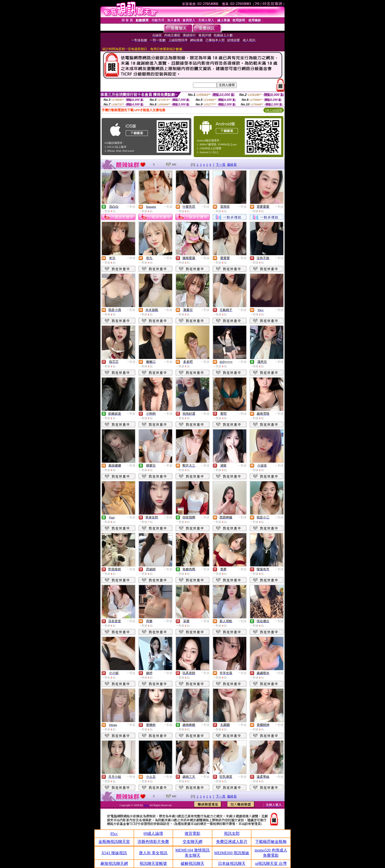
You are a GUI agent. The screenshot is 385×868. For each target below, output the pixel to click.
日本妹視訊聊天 (232, 863)
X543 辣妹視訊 (114, 853)
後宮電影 (192, 833)
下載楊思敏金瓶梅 (271, 842)
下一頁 (221, 165)
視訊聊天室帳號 (153, 863)
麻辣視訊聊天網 (114, 863)
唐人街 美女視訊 (153, 853)
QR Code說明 (274, 110)
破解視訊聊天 (192, 863)
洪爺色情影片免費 (153, 842)
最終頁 (232, 165)
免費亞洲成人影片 (232, 842)
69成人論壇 (153, 833)
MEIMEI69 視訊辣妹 (232, 853)
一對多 (131, 207)
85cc (147, 805)
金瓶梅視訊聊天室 (114, 842)
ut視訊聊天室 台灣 (271, 863)
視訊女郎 (232, 833)
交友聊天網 (192, 842)
